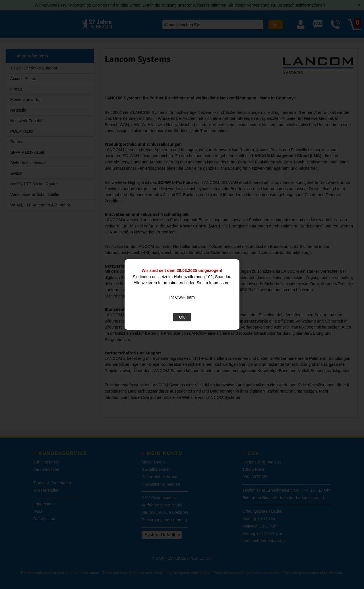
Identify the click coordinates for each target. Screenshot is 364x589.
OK (182, 317)
